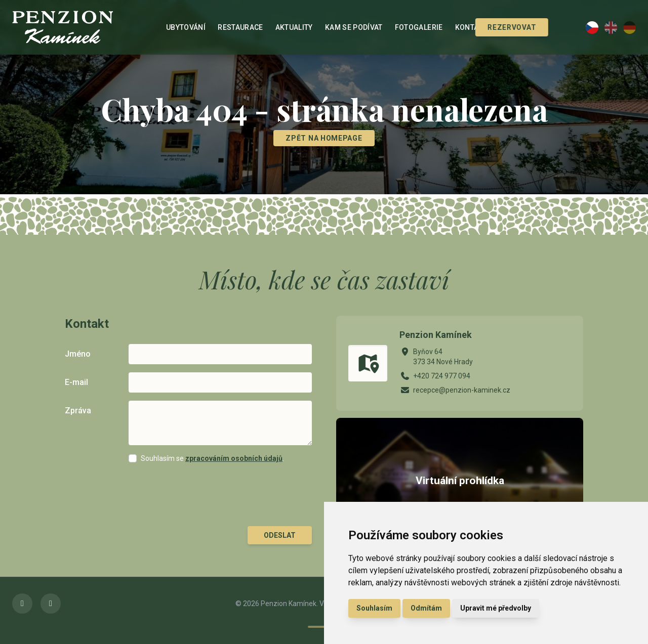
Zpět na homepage (324, 138)
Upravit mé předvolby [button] (496, 608)
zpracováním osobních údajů (234, 458)
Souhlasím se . (212, 458)
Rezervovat (499, 27)
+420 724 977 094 (442, 376)
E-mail (76, 382)
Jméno (78, 354)
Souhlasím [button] (374, 608)
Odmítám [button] (426, 608)
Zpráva (78, 411)
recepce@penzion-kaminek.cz (462, 390)
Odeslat (280, 535)
